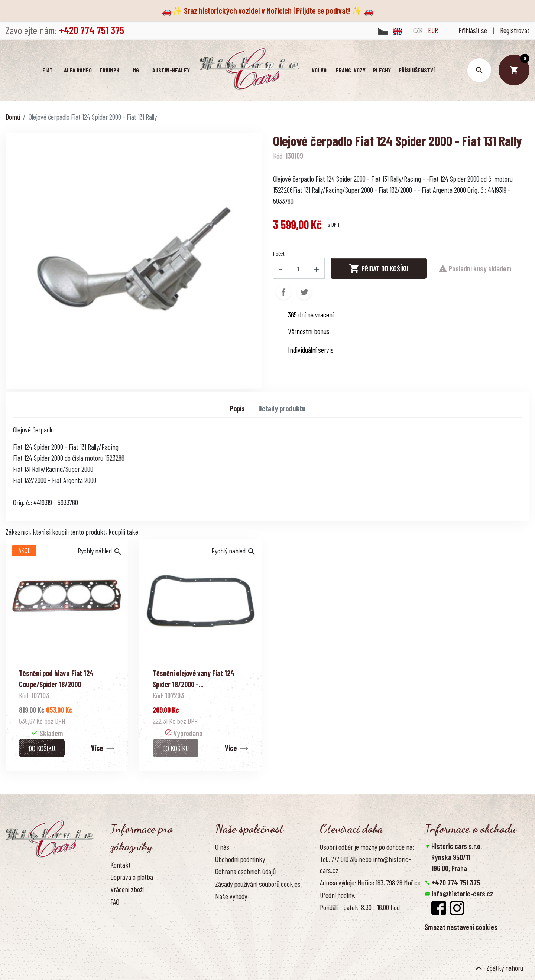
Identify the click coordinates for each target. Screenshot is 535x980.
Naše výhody (231, 896)
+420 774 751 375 (456, 882)
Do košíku (42, 748)
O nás (222, 847)
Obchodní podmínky (240, 859)
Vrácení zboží (127, 889)
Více (97, 748)
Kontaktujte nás (131, 914)
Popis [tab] (237, 408)
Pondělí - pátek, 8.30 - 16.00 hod (360, 907)
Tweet (304, 292)
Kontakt (121, 865)
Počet (279, 253)
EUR (433, 30)
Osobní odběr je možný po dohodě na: (367, 847)
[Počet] (298, 268)
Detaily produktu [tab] (282, 408)
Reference (123, 926)
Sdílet (283, 292)
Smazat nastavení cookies (461, 927)
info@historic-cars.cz (462, 894)
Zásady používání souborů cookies (258, 884)
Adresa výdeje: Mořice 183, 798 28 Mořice (370, 882)
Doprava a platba (132, 877)
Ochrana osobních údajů (245, 871)
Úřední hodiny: (338, 895)
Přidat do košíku (379, 268)
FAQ (115, 902)
